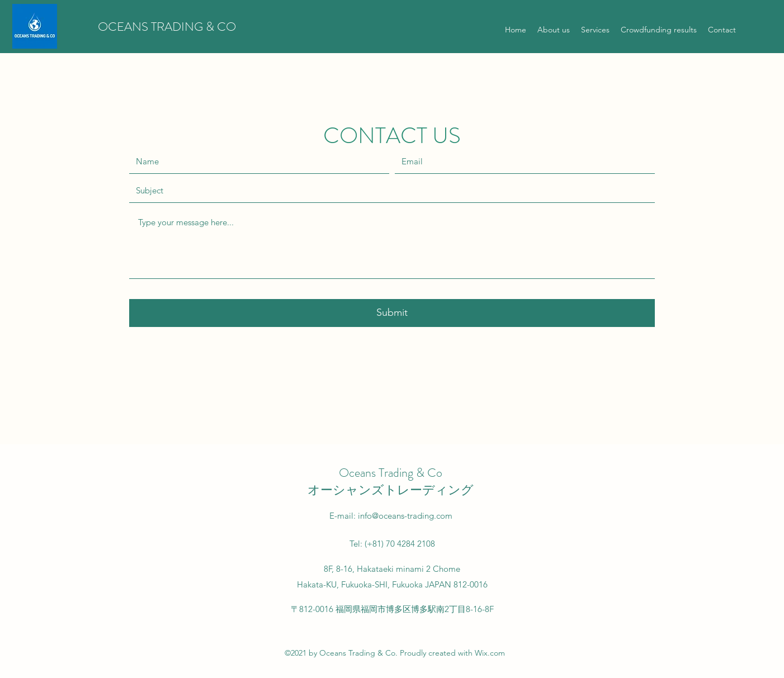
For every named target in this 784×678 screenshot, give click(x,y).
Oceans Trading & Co (391, 473)
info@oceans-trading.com (405, 516)
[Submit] (392, 313)
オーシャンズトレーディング (391, 490)
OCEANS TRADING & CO (167, 27)
